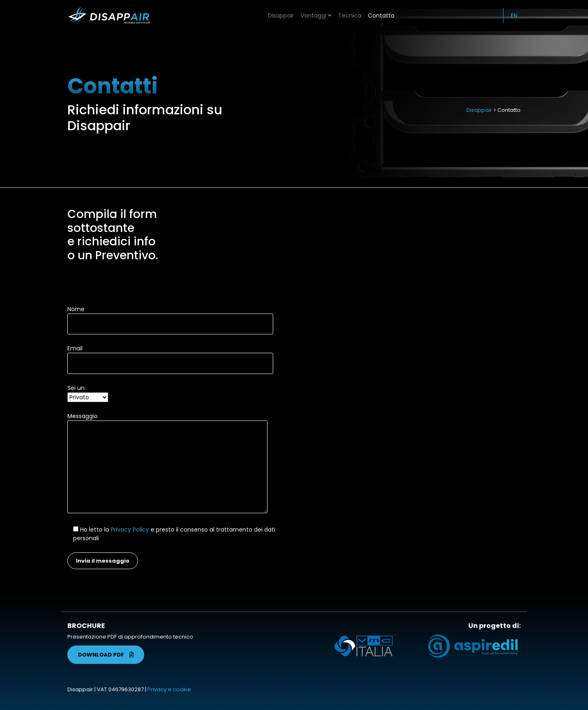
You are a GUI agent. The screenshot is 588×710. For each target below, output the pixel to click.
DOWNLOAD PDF (106, 655)
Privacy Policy (130, 530)
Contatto (381, 16)
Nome (170, 316)
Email (170, 356)
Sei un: (88, 393)
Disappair (281, 16)
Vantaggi (316, 16)
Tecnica (350, 16)
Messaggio (167, 464)
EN (514, 16)
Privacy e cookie (169, 689)
